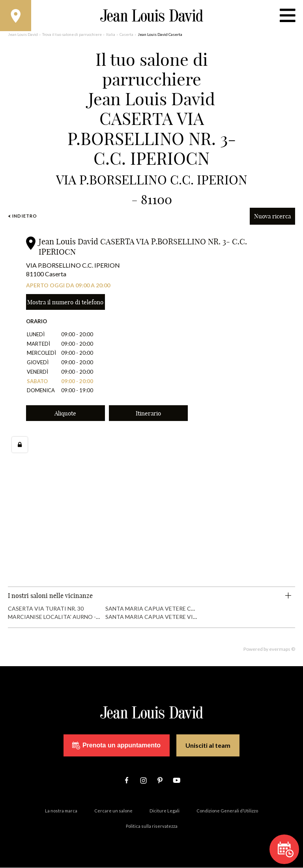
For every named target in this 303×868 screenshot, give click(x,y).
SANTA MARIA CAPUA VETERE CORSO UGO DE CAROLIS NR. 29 (189, 608)
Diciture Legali (165, 811)
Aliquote (65, 413)
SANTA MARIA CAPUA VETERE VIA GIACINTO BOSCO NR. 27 (185, 617)
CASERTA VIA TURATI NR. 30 (46, 608)
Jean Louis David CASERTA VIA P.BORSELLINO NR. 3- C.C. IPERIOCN (143, 247)
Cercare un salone (113, 811)
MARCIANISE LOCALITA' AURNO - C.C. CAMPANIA (73, 617)
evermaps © (282, 649)
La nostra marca (61, 811)
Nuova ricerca (272, 217)
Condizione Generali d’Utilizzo (227, 811)
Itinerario (148, 413)
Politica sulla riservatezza (152, 826)
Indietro (22, 216)
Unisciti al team (208, 746)
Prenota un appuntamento (116, 746)
